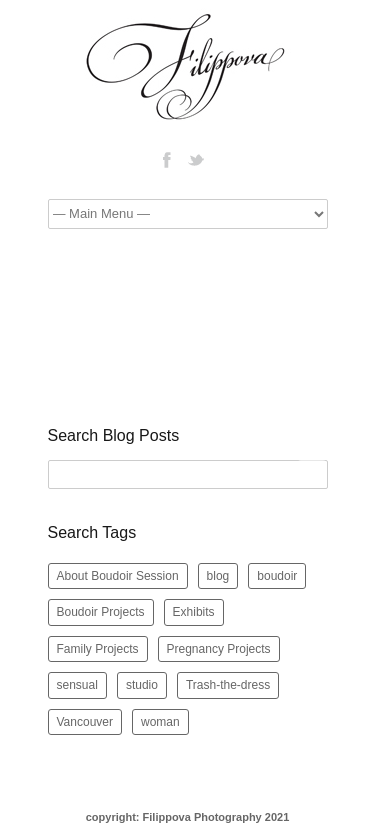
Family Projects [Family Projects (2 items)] (98, 649)
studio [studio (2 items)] (142, 685)
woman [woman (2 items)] (160, 722)
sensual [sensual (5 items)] (77, 685)
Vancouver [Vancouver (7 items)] (85, 722)
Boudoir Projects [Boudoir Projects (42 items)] (101, 612)
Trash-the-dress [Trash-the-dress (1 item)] (228, 685)
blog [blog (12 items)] (218, 576)
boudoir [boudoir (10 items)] (277, 576)
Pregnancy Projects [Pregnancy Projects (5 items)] (219, 649)
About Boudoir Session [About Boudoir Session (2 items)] (118, 576)
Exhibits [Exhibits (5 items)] (194, 612)
